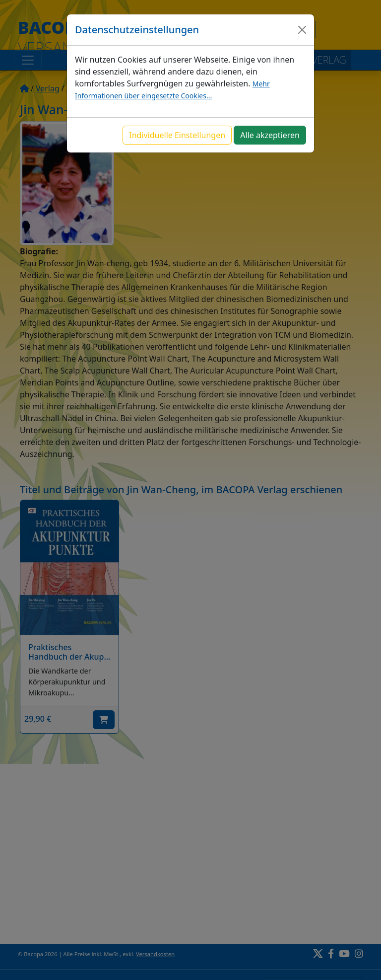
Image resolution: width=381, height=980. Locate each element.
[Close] (302, 30)
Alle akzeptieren (270, 135)
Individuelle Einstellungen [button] (177, 135)
